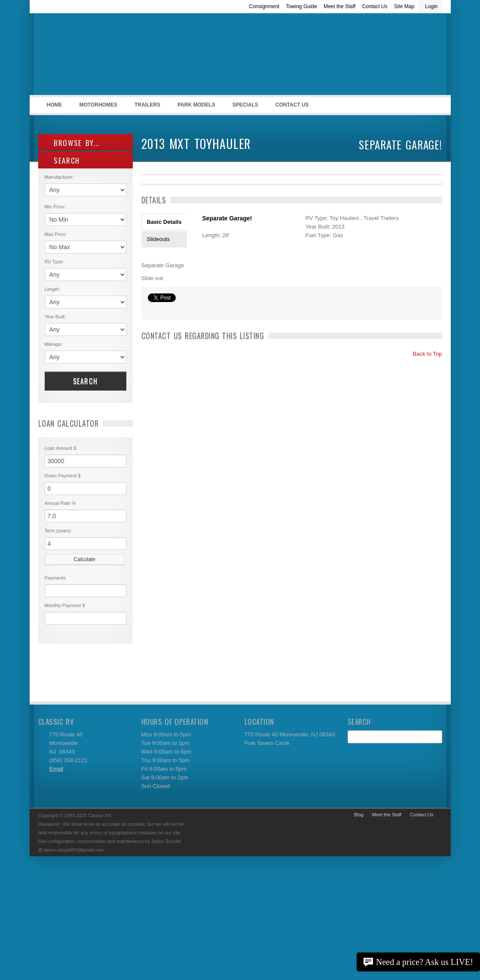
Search (86, 381)
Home (55, 105)
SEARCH (63, 160)
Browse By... (72, 143)
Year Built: (55, 317)
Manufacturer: (59, 177)
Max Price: (56, 234)
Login (431, 6)
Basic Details (164, 222)
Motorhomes (97, 107)
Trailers (146, 107)
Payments (55, 578)
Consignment (264, 6)
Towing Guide (301, 6)
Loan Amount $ (61, 448)
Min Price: (55, 207)
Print (152, 309)
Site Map (404, 6)
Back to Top (423, 354)
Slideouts (158, 239)
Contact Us (375, 6)
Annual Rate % (60, 503)
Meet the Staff (340, 6)
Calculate (85, 559)
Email (57, 769)
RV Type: (54, 262)
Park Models (196, 105)
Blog (359, 815)
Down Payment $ (63, 476)
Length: (53, 289)
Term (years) (58, 531)
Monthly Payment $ (65, 605)
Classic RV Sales (103, 56)
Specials (245, 105)
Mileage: (54, 344)
